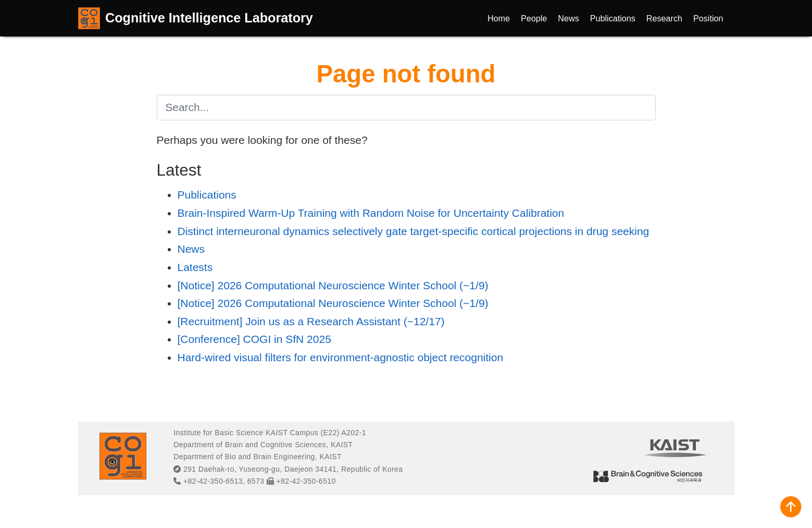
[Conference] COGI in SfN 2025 (254, 339)
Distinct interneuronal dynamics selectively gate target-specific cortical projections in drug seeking (414, 231)
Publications (207, 195)
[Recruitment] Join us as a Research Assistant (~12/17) (311, 321)
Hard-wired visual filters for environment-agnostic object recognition (341, 357)
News (191, 249)
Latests (195, 267)
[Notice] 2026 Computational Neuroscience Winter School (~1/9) (333, 285)
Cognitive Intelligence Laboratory (209, 18)
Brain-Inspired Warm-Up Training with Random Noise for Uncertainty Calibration (371, 213)
